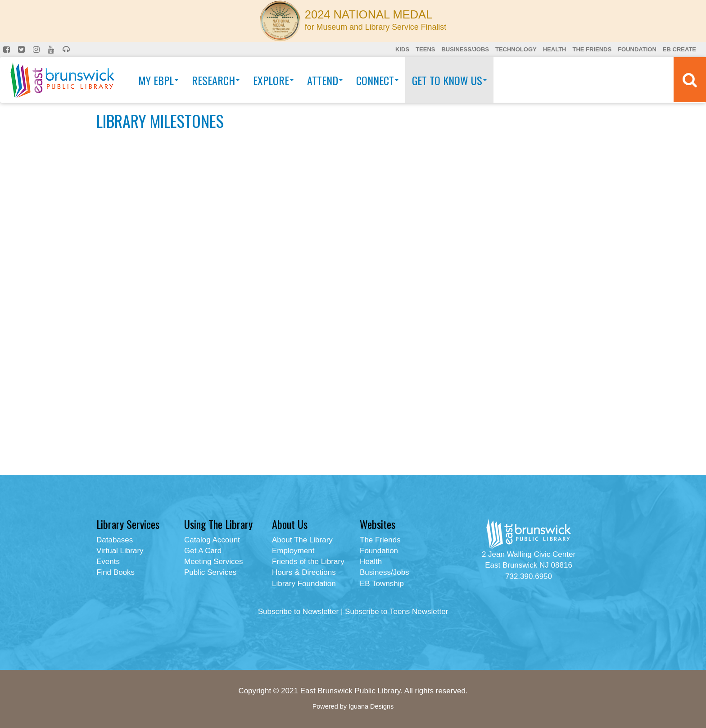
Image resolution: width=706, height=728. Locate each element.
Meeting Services (213, 562)
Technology (516, 49)
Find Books (115, 572)
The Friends (592, 49)
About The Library (302, 540)
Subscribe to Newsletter (299, 612)
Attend (325, 80)
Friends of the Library (308, 562)
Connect (377, 80)
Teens (425, 49)
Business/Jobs (465, 49)
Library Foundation (304, 584)
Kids (402, 49)
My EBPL (158, 80)
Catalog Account (212, 540)
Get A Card (203, 551)
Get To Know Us (449, 80)
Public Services (210, 572)
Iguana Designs (371, 706)
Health (555, 49)
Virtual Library (120, 551)
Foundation (637, 49)
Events (108, 562)
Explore (273, 80)
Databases (115, 540)
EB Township (382, 584)
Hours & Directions (304, 572)
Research (216, 80)
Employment (293, 551)
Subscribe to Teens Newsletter (396, 612)
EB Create (679, 49)
